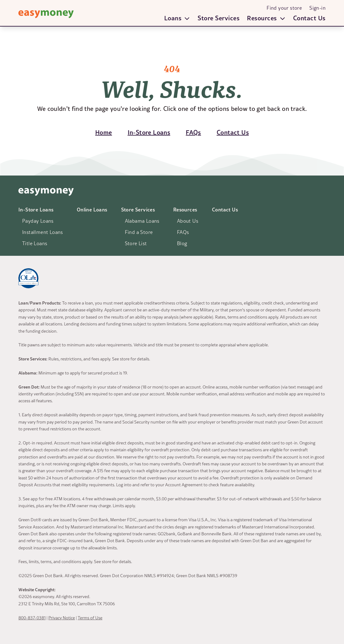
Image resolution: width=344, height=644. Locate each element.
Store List (136, 243)
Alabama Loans (142, 221)
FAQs (183, 232)
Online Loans (92, 209)
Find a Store (139, 232)
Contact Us (309, 18)
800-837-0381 (32, 618)
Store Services (219, 18)
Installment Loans (43, 232)
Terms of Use (90, 618)
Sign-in (317, 8)
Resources (185, 209)
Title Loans (35, 243)
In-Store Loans (36, 209)
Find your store (284, 8)
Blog (182, 243)
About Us (188, 221)
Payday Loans (38, 221)
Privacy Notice (62, 618)
